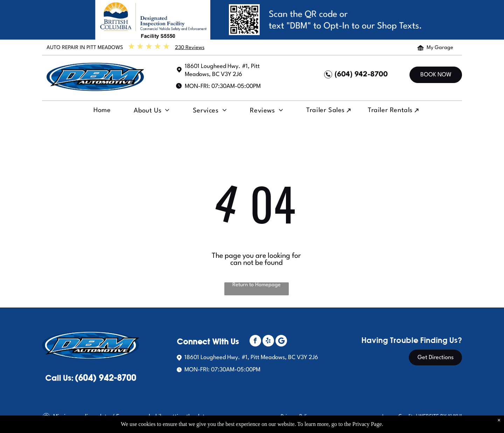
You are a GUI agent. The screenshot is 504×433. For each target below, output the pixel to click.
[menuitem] (101, 112)
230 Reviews (190, 48)
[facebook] (255, 342)
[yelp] (268, 342)
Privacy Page (367, 424)
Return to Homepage (257, 285)
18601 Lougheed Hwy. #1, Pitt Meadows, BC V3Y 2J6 (251, 358)
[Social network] (281, 342)
